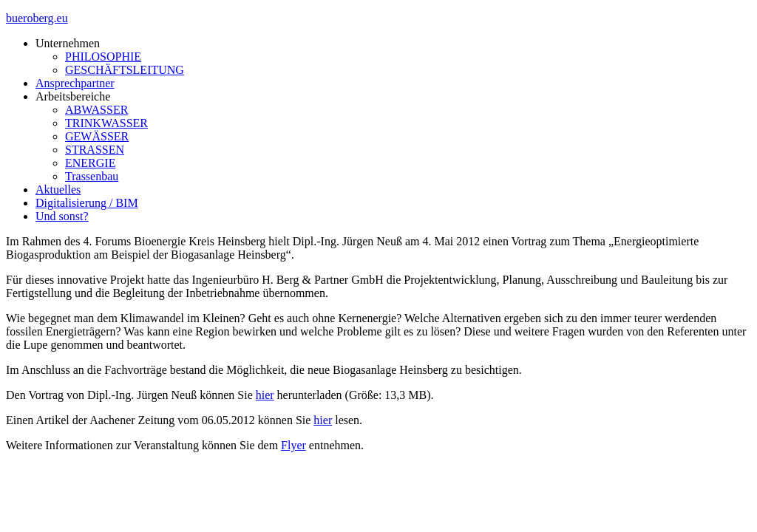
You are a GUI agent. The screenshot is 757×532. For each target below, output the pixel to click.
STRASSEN (95, 150)
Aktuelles (58, 190)
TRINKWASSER (106, 123)
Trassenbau (92, 176)
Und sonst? (62, 216)
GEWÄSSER (97, 136)
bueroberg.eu (37, 18)
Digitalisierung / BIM (87, 203)
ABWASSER (96, 110)
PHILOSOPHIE (103, 57)
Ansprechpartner (75, 83)
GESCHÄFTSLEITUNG (125, 70)
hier (265, 395)
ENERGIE (90, 163)
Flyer (293, 445)
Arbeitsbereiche (73, 96)
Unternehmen (68, 43)
